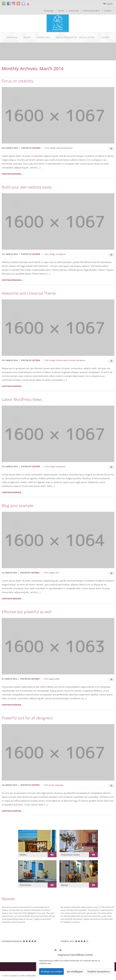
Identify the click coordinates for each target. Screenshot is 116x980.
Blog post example (18, 506)
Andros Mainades (28, 976)
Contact (108, 11)
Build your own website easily (27, 187)
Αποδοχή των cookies (51, 971)
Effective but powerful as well (27, 612)
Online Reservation (92, 11)
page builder (54, 679)
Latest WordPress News (22, 399)
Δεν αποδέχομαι (75, 971)
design (53, 148)
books (52, 785)
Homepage (49, 11)
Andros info (74, 11)
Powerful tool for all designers (27, 718)
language (59, 785)
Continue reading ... (13, 174)
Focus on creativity (18, 81)
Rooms (61, 11)
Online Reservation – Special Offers (75, 37)
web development (64, 148)
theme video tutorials (66, 360)
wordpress (61, 254)
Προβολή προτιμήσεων (99, 971)
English (108, 4)
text (57, 573)
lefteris (36, 148)
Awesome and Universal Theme (29, 293)
